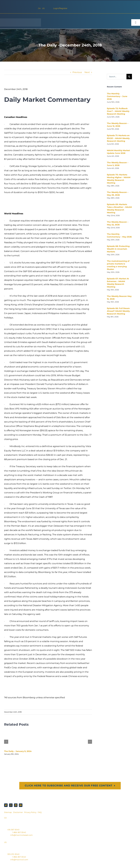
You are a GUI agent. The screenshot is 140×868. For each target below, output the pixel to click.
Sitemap (8, 812)
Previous (77, 72)
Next (87, 72)
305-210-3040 (13, 854)
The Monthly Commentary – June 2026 (117, 96)
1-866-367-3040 (19, 832)
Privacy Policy (30, 812)
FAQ (40, 812)
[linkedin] (16, 805)
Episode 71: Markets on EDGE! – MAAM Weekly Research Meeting (118, 138)
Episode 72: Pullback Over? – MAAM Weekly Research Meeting (118, 111)
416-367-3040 (13, 830)
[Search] (129, 77)
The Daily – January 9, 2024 (18, 751)
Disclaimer (18, 812)
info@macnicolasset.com (21, 835)
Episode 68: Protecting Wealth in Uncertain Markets (118, 249)
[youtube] (21, 805)
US (43, 8)
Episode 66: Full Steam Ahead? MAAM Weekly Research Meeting (118, 311)
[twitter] (6, 805)
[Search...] (117, 77)
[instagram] (11, 805)
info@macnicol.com (19, 860)
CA (39, 8)
